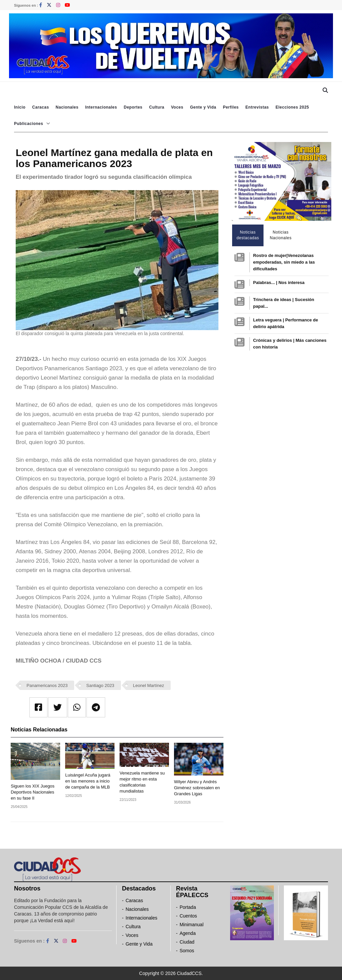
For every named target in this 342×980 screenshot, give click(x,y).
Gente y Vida (203, 107)
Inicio (20, 107)
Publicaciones (29, 124)
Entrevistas (257, 107)
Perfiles (231, 107)
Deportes (133, 107)
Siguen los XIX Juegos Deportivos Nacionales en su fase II (33, 792)
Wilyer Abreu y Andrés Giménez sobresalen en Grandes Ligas (197, 788)
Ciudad (187, 942)
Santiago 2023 (100, 685)
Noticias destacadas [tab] (248, 235)
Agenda (188, 933)
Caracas (40, 107)
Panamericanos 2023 (47, 685)
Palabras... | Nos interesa (279, 283)
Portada (188, 907)
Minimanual (192, 925)
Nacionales (67, 107)
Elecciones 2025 (292, 107)
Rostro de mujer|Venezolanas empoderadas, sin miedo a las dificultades (284, 262)
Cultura (157, 107)
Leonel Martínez (148, 685)
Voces (177, 107)
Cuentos (188, 916)
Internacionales (101, 107)
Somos (187, 951)
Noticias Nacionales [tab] (281, 235)
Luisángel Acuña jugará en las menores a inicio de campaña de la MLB (88, 781)
